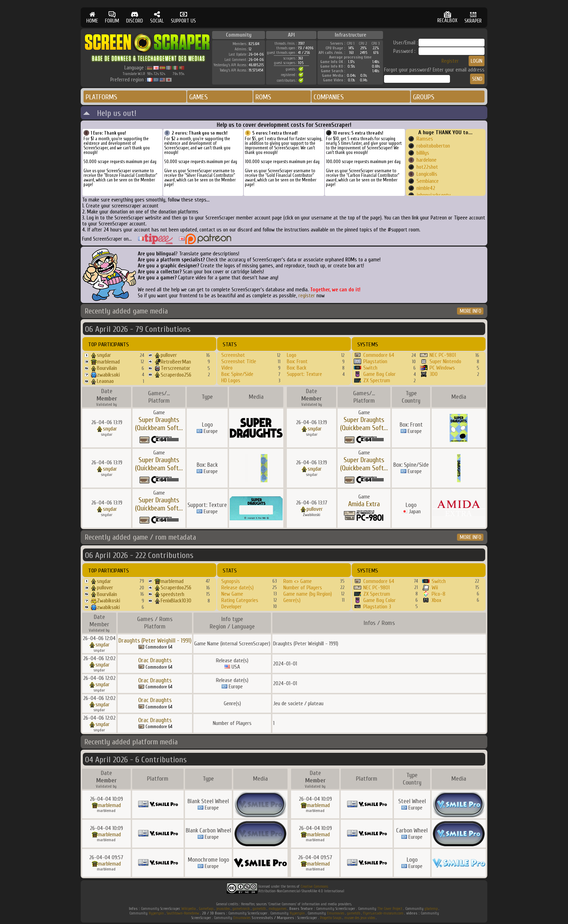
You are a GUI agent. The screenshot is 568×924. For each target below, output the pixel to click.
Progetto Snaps (331, 918)
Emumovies (336, 913)
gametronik (241, 909)
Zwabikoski (109, 601)
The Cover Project (390, 909)
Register (450, 61)
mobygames (277, 909)
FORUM (112, 17)
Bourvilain (107, 368)
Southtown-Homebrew (183, 913)
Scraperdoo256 (176, 375)
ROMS (263, 97)
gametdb (259, 909)
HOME (92, 17)
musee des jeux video (360, 918)
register (307, 296)
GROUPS (424, 97)
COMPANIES (329, 97)
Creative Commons (314, 886)
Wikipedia (189, 909)
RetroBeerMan (176, 362)
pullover (169, 355)
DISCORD (135, 17)
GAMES (199, 97)
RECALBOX (447, 17)
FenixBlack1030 (176, 601)
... (181, 428)
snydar (104, 355)
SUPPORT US (183, 17)
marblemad (108, 362)
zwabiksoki (108, 375)
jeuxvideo (223, 909)
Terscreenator (175, 368)
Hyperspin (156, 913)
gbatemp (431, 909)
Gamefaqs (206, 909)
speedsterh (172, 594)
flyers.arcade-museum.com (383, 913)
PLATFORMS (101, 97)
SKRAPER (473, 17)
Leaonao (105, 381)
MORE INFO (471, 311)
